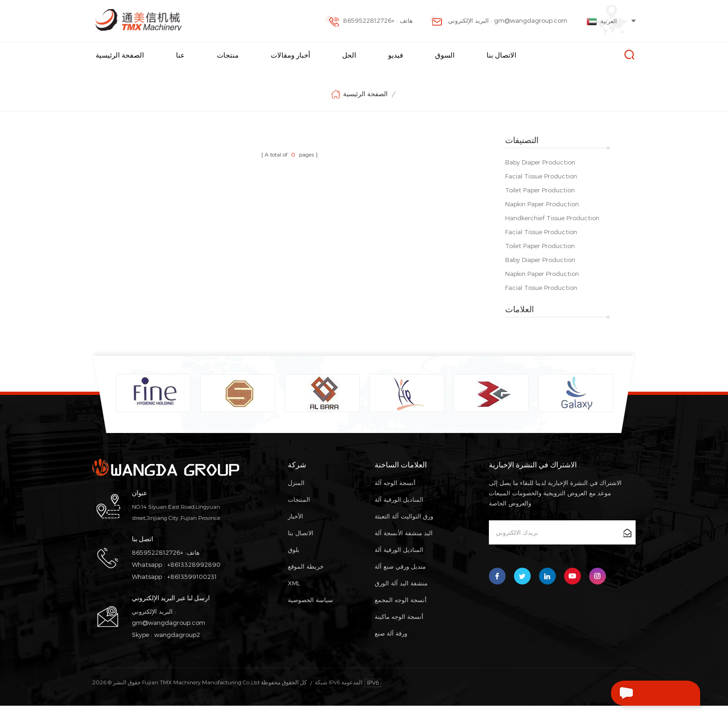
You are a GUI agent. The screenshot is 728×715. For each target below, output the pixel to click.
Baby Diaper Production (540, 162)
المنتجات (299, 509)
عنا (180, 55)
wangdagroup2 (177, 644)
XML (294, 592)
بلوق (294, 559)
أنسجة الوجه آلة (395, 492)
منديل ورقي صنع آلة (400, 576)
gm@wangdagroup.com (169, 632)
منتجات (228, 55)
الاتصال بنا (501, 55)
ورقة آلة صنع (391, 643)
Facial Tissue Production (541, 176)
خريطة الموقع (306, 576)
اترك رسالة (636, 693)
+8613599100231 (192, 586)
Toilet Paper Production (540, 190)
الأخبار (296, 525)
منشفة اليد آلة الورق (401, 592)
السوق (445, 55)
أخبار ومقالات (290, 55)
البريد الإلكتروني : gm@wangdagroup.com (498, 21)
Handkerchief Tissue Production (552, 218)
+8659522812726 (158, 562)
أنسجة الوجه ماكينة (399, 626)
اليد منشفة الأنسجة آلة (404, 542)
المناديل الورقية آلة (399, 509)
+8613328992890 (194, 574)
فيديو (396, 55)
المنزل (296, 492)
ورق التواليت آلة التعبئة (404, 525)
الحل (349, 55)
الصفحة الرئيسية (120, 55)
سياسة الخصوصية (310, 609)
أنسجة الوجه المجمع (401, 609)
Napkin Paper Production (542, 204)
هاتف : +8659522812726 (369, 21)
